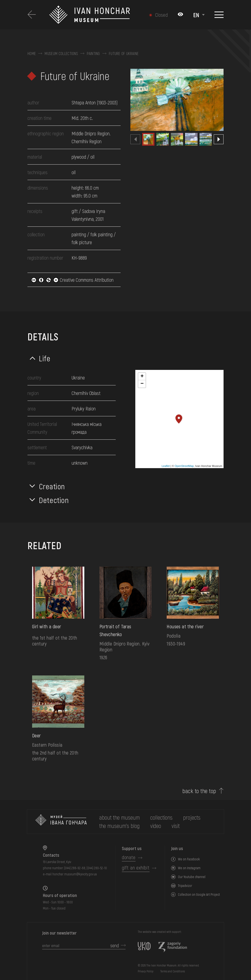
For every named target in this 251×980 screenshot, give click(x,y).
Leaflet (166, 466)
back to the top (199, 791)
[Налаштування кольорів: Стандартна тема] (180, 15)
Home (32, 54)
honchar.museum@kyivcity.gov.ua (75, 874)
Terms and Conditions (173, 971)
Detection (54, 500)
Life (45, 358)
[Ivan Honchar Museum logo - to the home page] (92, 15)
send (115, 945)
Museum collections (61, 54)
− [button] (142, 384)
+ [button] (142, 377)
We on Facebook (189, 859)
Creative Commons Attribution (72, 280)
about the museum (119, 817)
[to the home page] (61, 822)
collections (161, 817)
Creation (52, 486)
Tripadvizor (185, 886)
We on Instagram (189, 868)
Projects (192, 817)
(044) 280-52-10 (97, 868)
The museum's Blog (119, 826)
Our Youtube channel (192, 877)
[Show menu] (219, 15)
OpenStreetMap (184, 466)
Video (156, 826)
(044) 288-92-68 (75, 868)
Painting (93, 54)
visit (176, 826)
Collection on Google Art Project (199, 894)
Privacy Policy (146, 971)
